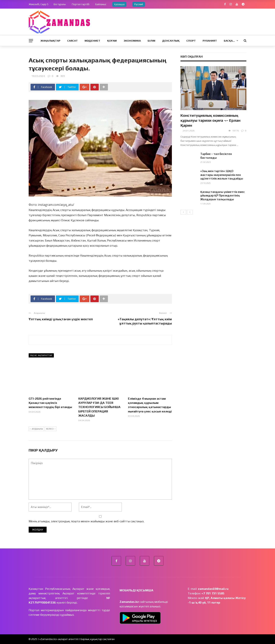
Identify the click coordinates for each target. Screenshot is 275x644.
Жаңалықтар (50, 41)
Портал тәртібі (81, 4)
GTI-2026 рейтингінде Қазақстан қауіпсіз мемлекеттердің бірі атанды (50, 403)
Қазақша (119, 4)
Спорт (191, 41)
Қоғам (112, 41)
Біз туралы (60, 4)
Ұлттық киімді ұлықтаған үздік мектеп (61, 319)
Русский (139, 4)
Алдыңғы (36, 429)
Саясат (72, 41)
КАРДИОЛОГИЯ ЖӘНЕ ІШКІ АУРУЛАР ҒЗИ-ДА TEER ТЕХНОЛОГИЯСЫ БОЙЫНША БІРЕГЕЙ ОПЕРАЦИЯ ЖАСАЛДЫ (99, 407)
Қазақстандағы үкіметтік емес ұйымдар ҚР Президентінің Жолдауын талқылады (223, 196)
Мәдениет (92, 41)
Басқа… (229, 41)
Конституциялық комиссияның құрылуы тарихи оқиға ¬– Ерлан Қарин (210, 120)
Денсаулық (171, 41)
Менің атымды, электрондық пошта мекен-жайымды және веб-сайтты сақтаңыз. (86, 521)
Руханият (210, 41)
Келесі (51, 429)
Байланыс (101, 4)
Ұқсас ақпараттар (41, 355)
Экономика (132, 41)
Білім (151, 41)
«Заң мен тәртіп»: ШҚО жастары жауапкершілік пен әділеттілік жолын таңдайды (222, 175)
